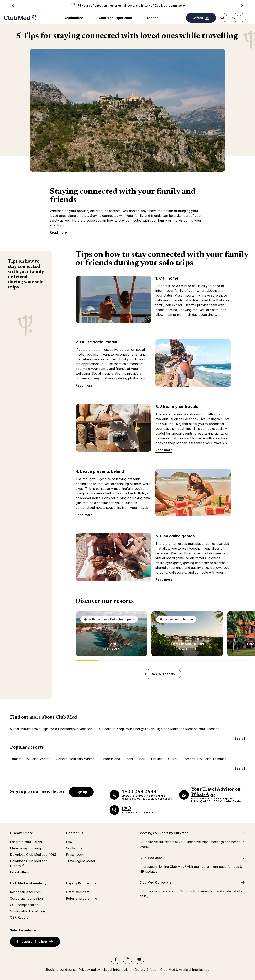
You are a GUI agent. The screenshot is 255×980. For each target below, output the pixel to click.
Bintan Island (110, 759)
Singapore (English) (35, 942)
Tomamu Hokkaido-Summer (204, 759)
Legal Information (117, 970)
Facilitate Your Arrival (26, 842)
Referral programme (81, 898)
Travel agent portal (80, 861)
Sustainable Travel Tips (28, 911)
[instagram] (127, 959)
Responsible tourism (25, 892)
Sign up (81, 792)
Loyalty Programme (81, 883)
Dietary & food (146, 970)
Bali (142, 759)
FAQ (69, 842)
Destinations (74, 18)
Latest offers (19, 872)
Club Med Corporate (155, 882)
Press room (75, 855)
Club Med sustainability (28, 883)
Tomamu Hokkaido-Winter (30, 759)
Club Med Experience (115, 18)
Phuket (156, 759)
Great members (78, 892)
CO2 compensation (24, 905)
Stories (153, 18)
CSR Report (19, 917)
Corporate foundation (26, 898)
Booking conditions (60, 970)
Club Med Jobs (151, 858)
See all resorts (163, 674)
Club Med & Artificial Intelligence (185, 970)
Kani (130, 759)
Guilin (172, 759)
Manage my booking (25, 848)
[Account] (233, 18)
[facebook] (116, 959)
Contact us (75, 833)
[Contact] (245, 18)
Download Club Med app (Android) (29, 863)
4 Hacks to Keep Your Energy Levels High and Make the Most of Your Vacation (159, 729)
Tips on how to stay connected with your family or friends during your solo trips (26, 274)
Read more (58, 232)
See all (240, 738)
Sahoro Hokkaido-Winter (75, 759)
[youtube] (139, 959)
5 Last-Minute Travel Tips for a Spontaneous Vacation (51, 729)
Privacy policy (89, 970)
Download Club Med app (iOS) (33, 855)
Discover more (22, 833)
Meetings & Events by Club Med (164, 833)
